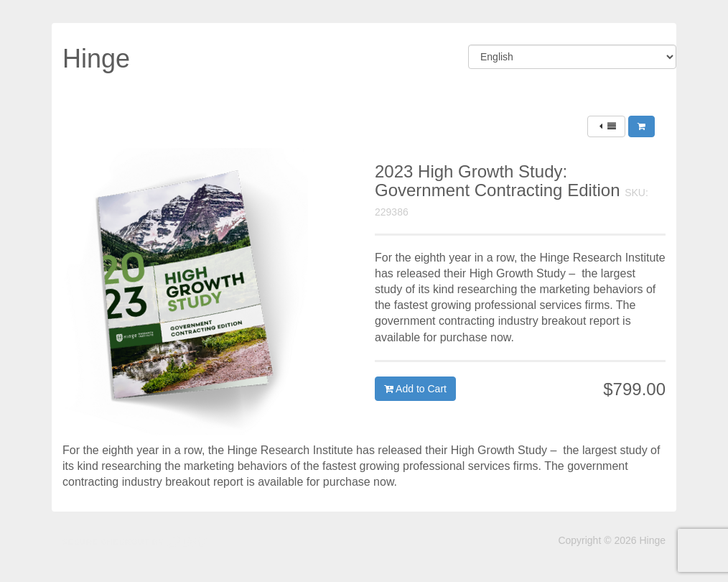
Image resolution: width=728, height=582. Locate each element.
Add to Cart (415, 389)
